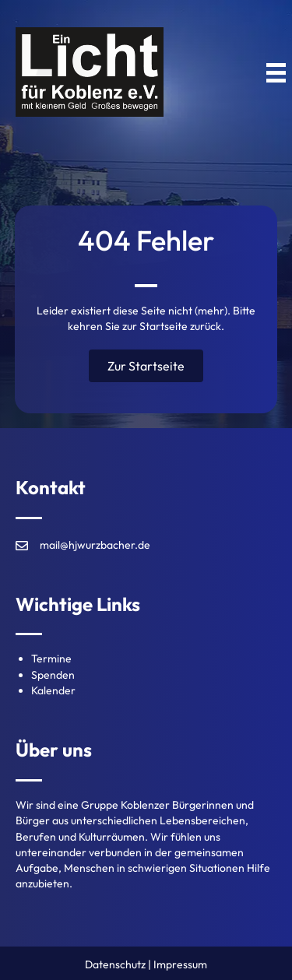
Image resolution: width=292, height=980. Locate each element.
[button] (146, 366)
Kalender (53, 690)
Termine (51, 659)
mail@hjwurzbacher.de (95, 545)
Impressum (180, 964)
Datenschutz (115, 964)
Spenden (53, 675)
